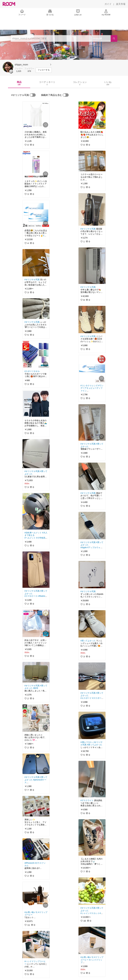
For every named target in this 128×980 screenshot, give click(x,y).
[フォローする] (44, 70)
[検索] (114, 38)
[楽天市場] (121, 4)
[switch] (33, 95)
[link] (36, 115)
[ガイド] (108, 4)
